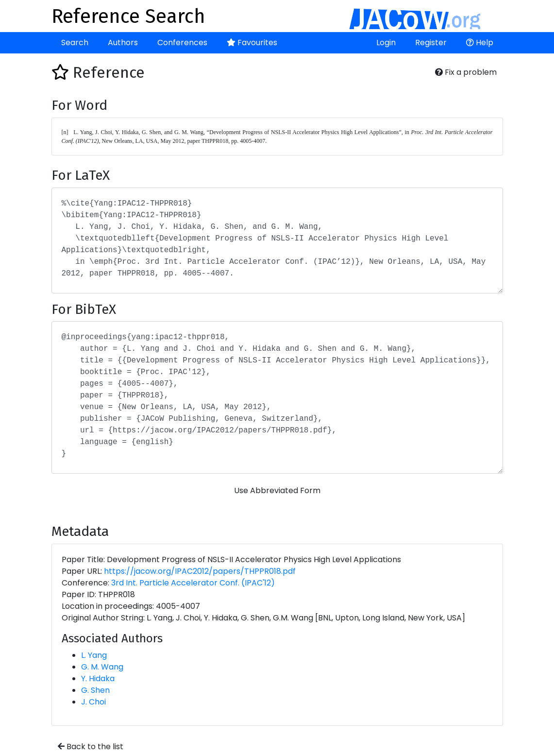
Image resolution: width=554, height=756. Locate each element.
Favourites (252, 43)
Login (386, 43)
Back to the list (91, 747)
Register (431, 43)
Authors (123, 43)
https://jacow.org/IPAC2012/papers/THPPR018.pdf (200, 571)
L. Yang (94, 655)
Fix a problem (466, 72)
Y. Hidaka (98, 679)
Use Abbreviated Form (277, 490)
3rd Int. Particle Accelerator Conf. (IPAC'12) (193, 583)
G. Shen (95, 690)
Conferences (182, 43)
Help (480, 43)
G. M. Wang (102, 667)
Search (75, 43)
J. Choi (93, 702)
